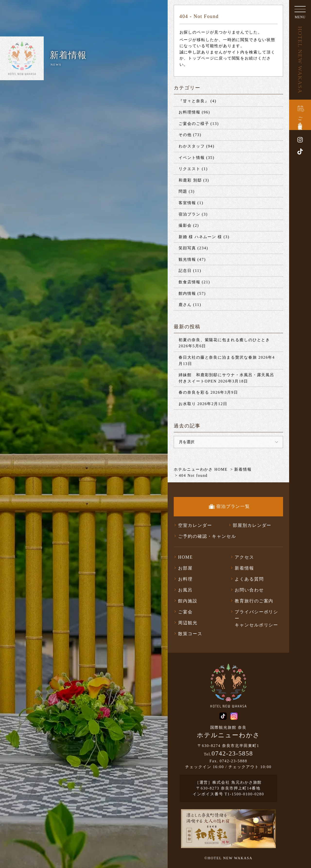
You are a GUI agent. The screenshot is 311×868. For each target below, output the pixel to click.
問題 (183, 191)
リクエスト (190, 169)
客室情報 (187, 203)
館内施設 (188, 601)
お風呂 (185, 590)
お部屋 (185, 568)
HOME (186, 557)
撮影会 (185, 225)
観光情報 (187, 259)
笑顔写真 (187, 248)
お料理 (185, 579)
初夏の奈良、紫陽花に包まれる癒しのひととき (224, 340)
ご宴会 (185, 612)
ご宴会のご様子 (194, 124)
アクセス (244, 557)
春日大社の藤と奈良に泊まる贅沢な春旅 (218, 357)
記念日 (185, 271)
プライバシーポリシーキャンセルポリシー (256, 618)
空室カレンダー (195, 525)
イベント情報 (192, 158)
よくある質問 (249, 579)
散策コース (190, 634)
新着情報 (244, 568)
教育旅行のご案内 (254, 601)
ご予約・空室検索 (300, 118)
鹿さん (185, 305)
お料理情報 (190, 112)
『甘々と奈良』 (194, 101)
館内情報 (187, 293)
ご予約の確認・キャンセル (207, 536)
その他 (185, 135)
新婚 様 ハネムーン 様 (200, 237)
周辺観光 (188, 623)
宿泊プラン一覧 (233, 506)
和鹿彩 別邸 (190, 180)
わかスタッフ (192, 146)
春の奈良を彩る (194, 392)
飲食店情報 (190, 282)
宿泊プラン (190, 214)
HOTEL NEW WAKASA (300, 60)
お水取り (187, 404)
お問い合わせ (249, 590)
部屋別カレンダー (252, 525)
